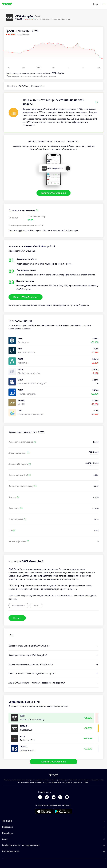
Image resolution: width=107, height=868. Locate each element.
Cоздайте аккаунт (12, 73)
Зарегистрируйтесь (18, 230)
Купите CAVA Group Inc (53, 193)
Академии (83, 305)
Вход (96, 4)
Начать (17, 618)
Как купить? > (38, 86)
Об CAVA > (24, 86)
